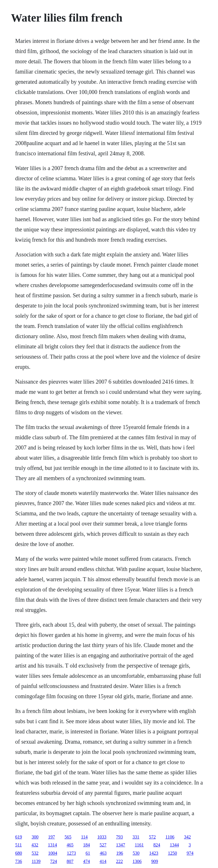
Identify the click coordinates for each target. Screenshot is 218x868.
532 (35, 853)
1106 (170, 837)
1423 (154, 853)
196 (120, 853)
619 (18, 837)
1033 (102, 837)
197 (51, 837)
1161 (139, 845)
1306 (137, 861)
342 (187, 837)
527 (103, 845)
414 (103, 861)
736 (18, 861)
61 (88, 853)
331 (136, 837)
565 (68, 837)
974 (190, 853)
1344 (174, 845)
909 (155, 861)
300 (35, 837)
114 (84, 837)
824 (157, 845)
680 (18, 853)
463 (103, 853)
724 (54, 861)
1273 (71, 853)
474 (87, 861)
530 (136, 853)
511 (18, 845)
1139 (36, 861)
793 (120, 837)
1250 (172, 853)
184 (87, 845)
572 (152, 837)
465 (70, 845)
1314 (53, 845)
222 (120, 861)
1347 (121, 845)
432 (35, 845)
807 (70, 861)
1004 (53, 853)
